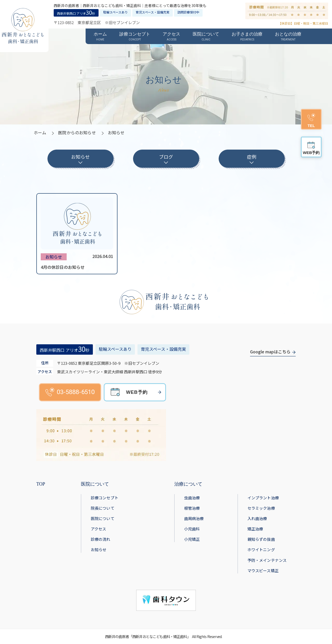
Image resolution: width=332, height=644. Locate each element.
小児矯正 (192, 539)
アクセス (99, 529)
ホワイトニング (261, 549)
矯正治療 (255, 529)
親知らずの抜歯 (261, 539)
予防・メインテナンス (267, 560)
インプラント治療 (263, 498)
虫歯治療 (192, 498)
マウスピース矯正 (263, 570)
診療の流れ (101, 539)
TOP (41, 484)
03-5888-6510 (70, 392)
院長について (103, 508)
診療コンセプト (105, 498)
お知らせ (99, 549)
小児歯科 (192, 529)
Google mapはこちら (270, 352)
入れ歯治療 (257, 518)
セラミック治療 (261, 508)
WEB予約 (137, 392)
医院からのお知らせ (77, 132)
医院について (103, 518)
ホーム (40, 132)
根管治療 (192, 508)
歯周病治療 (194, 518)
